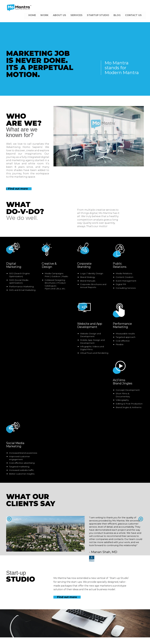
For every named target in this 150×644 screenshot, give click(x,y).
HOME (32, 15)
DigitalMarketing (14, 265)
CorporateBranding (84, 265)
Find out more (17, 189)
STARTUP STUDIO (98, 15)
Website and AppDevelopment (90, 325)
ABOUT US (59, 15)
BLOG (117, 15)
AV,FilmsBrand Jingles (123, 382)
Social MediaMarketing (15, 445)
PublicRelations (120, 265)
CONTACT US (133, 15)
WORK (44, 15)
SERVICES (76, 15)
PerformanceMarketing (122, 325)
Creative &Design (49, 265)
